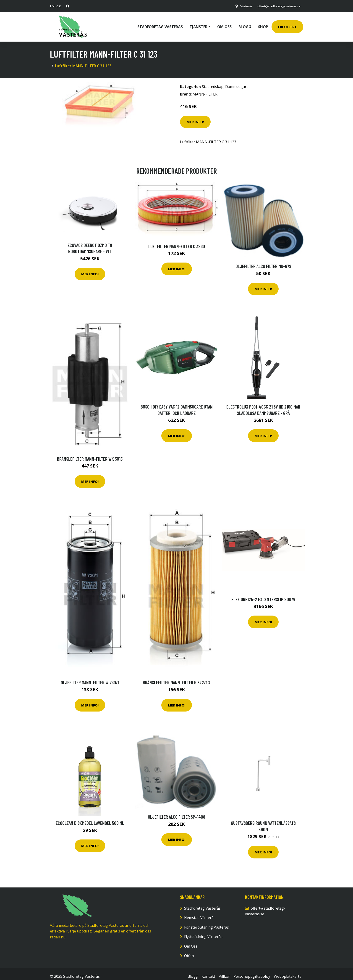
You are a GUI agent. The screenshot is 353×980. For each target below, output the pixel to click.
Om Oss (191, 941)
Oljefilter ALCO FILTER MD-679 (263, 261)
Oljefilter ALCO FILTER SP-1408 (176, 812)
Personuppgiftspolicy (252, 971)
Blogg (245, 24)
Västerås (241, 6)
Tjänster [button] (199, 24)
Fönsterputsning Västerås (207, 922)
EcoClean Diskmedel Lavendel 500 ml (90, 818)
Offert (189, 951)
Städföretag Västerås (160, 24)
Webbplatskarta (288, 971)
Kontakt (208, 971)
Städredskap (213, 82)
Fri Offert (287, 24)
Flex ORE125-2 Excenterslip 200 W (263, 594)
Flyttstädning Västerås (203, 932)
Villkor (224, 971)
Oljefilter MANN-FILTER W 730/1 (90, 677)
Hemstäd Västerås (200, 913)
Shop (263, 24)
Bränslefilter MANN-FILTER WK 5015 (90, 454)
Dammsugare (237, 82)
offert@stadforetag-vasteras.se (276, 6)
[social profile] (68, 6)
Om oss (224, 24)
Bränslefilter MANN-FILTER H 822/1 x (177, 677)
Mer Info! (195, 117)
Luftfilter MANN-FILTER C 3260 (177, 241)
